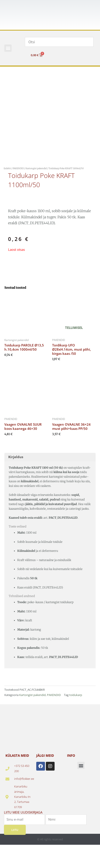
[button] (8, 48)
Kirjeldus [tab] (16, 457)
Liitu (15, 830)
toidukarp (76, 695)
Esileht (7, 168)
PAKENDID (18, 168)
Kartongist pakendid (36, 168)
